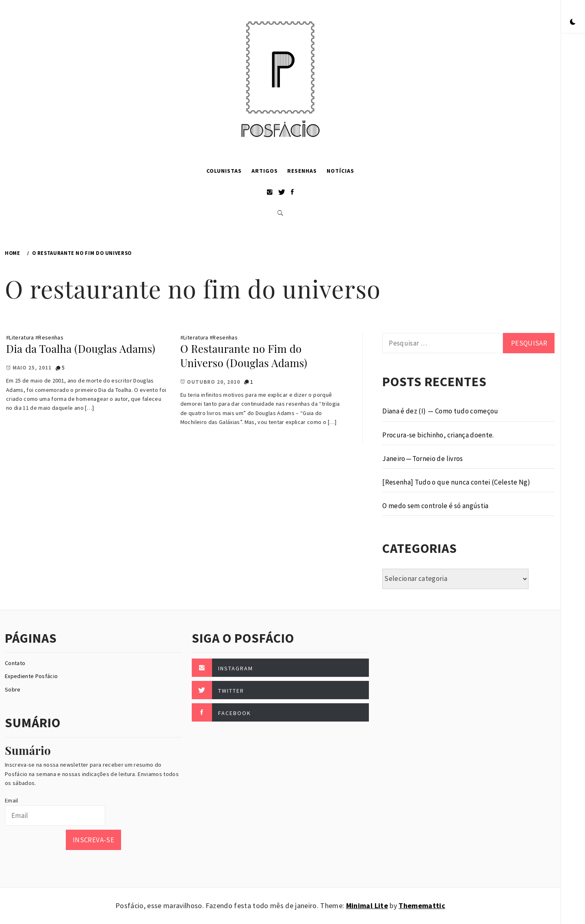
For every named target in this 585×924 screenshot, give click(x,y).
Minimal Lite (367, 906)
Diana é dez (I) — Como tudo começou (440, 411)
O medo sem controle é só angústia (435, 506)
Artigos (265, 171)
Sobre (13, 689)
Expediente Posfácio (31, 676)
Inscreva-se (93, 840)
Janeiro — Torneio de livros (422, 459)
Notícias (340, 171)
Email (12, 800)
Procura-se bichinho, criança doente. (438, 435)
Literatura (21, 337)
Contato (15, 663)
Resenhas (302, 171)
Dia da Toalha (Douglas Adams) (81, 349)
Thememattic (422, 906)
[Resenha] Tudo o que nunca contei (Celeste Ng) (456, 482)
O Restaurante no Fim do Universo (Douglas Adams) (244, 356)
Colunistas (224, 171)
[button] (573, 22)
